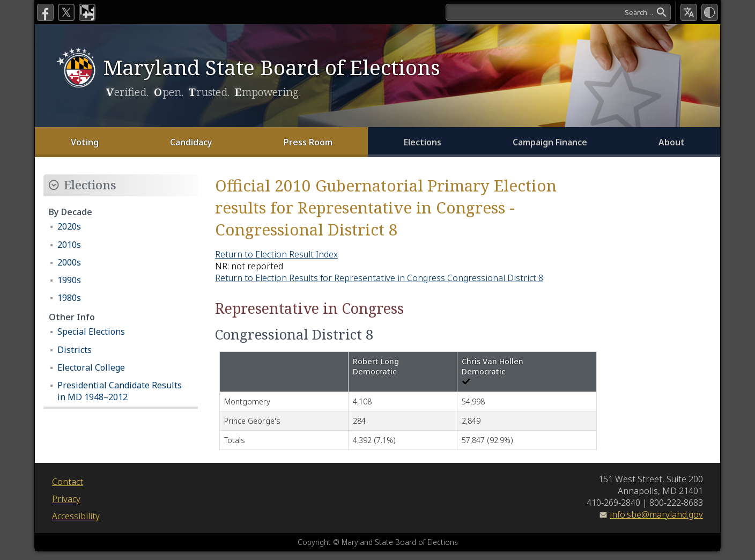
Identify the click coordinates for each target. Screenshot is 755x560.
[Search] (557, 12)
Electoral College (91, 367)
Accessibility (76, 516)
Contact (68, 482)
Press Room (308, 142)
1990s (69, 280)
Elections (423, 142)
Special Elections (91, 331)
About (672, 142)
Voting (85, 142)
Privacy (66, 499)
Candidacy (191, 142)
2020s (69, 226)
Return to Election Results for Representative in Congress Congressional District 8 (379, 278)
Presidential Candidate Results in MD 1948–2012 (120, 391)
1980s (69, 298)
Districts (75, 350)
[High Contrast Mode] (709, 12)
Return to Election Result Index (276, 254)
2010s (69, 245)
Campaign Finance (550, 142)
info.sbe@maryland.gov (656, 514)
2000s (69, 262)
